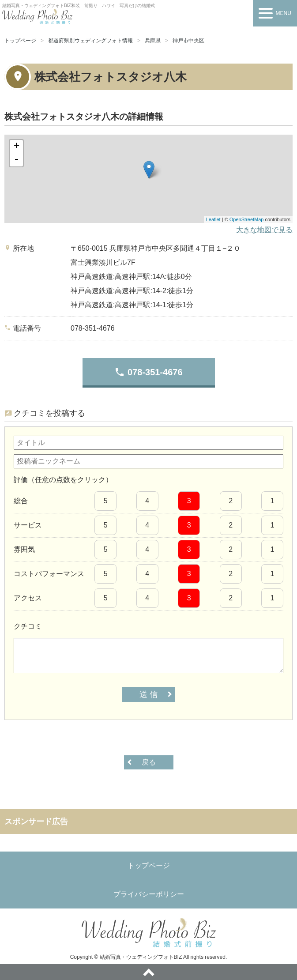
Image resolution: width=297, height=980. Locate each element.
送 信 (148, 694)
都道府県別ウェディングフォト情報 (90, 41)
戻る (149, 762)
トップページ (20, 41)
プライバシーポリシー (149, 894)
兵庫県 (153, 41)
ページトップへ (148, 972)
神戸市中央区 (188, 41)
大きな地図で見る (264, 230)
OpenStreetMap (247, 219)
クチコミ (28, 626)
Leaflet (213, 219)
